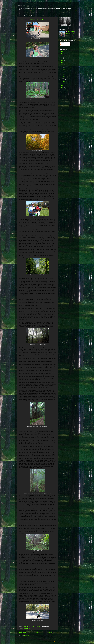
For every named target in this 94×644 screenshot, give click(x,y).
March (63, 80)
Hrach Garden (24, 6)
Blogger (54, 641)
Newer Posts (22, 633)
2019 (62, 53)
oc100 (23, 628)
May (63, 76)
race (26, 628)
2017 (62, 57)
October (64, 69)
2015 (62, 61)
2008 (62, 88)
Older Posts (53, 633)
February (64, 82)
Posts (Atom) (27, 635)
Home (38, 633)
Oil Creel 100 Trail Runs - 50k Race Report (31, 19)
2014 (62, 63)
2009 (62, 86)
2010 (62, 84)
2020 (62, 52)
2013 (62, 64)
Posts (62, 43)
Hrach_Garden (71, 32)
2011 (62, 68)
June (63, 74)
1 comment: (38, 626)
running (29, 628)
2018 (62, 55)
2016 (62, 59)
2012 (62, 66)
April (63, 78)
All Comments (64, 45)
